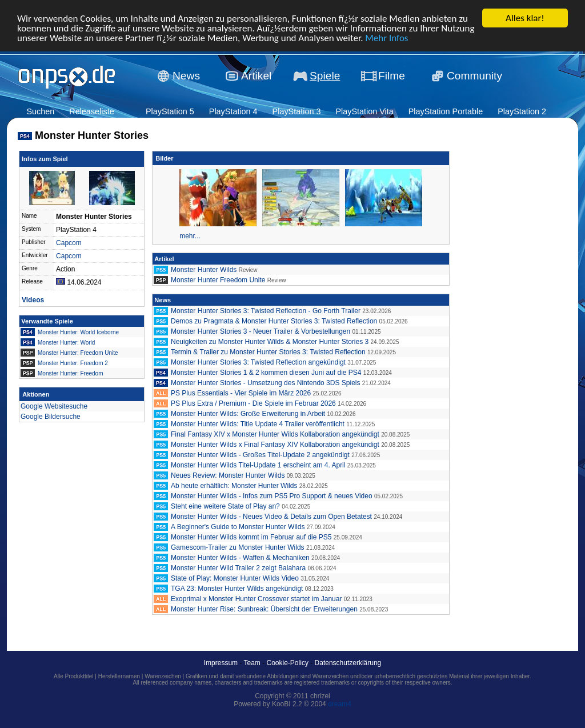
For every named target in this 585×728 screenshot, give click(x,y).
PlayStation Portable (446, 111)
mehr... (190, 236)
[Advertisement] (504, 323)
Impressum (221, 663)
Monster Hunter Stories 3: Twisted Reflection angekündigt (258, 362)
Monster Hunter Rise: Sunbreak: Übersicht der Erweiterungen (264, 609)
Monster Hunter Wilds (204, 270)
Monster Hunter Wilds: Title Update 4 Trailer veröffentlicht (258, 424)
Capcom (69, 243)
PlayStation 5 (170, 111)
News (186, 76)
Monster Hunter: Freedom (71, 373)
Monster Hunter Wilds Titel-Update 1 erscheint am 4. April (258, 465)
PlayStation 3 (297, 111)
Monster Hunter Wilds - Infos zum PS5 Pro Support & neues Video (272, 496)
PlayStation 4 (233, 111)
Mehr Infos (386, 37)
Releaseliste (91, 111)
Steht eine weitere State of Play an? (225, 506)
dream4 (340, 704)
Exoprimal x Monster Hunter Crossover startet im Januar (256, 599)
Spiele (325, 76)
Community (474, 76)
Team (252, 663)
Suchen (40, 111)
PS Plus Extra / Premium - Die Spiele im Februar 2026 (253, 403)
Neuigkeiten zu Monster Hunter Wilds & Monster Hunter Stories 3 (270, 342)
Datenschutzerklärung (348, 663)
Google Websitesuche (54, 406)
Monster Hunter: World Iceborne (78, 332)
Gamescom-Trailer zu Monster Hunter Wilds (238, 547)
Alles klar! (525, 18)
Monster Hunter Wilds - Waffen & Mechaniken (240, 558)
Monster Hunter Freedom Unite (218, 280)
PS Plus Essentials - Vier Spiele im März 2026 (241, 393)
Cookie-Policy (288, 663)
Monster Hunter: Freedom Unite (78, 353)
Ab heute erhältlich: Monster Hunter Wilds (234, 486)
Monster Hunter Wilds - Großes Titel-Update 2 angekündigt (260, 455)
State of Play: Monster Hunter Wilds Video (236, 578)
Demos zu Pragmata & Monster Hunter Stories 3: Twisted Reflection (274, 321)
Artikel (256, 76)
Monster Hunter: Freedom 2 (73, 363)
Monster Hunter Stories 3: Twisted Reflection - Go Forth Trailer (266, 311)
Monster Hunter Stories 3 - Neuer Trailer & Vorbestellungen (261, 331)
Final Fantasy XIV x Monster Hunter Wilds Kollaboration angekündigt (275, 434)
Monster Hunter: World (66, 343)
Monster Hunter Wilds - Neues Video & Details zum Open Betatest (271, 517)
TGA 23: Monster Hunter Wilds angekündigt (237, 589)
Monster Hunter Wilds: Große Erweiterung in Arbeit (248, 414)
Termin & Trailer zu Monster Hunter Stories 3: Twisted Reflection (268, 352)
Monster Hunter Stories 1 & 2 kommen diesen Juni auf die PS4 (266, 373)
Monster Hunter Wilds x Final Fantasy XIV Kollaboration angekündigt (275, 445)
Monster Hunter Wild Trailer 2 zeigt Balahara (238, 568)
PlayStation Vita (364, 111)
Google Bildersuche (51, 417)
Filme (392, 76)
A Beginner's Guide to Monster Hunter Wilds (238, 527)
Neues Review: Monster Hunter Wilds (228, 475)
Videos (33, 300)
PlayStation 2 (522, 111)
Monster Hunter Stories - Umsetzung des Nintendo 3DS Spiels (265, 383)
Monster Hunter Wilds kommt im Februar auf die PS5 (251, 537)
